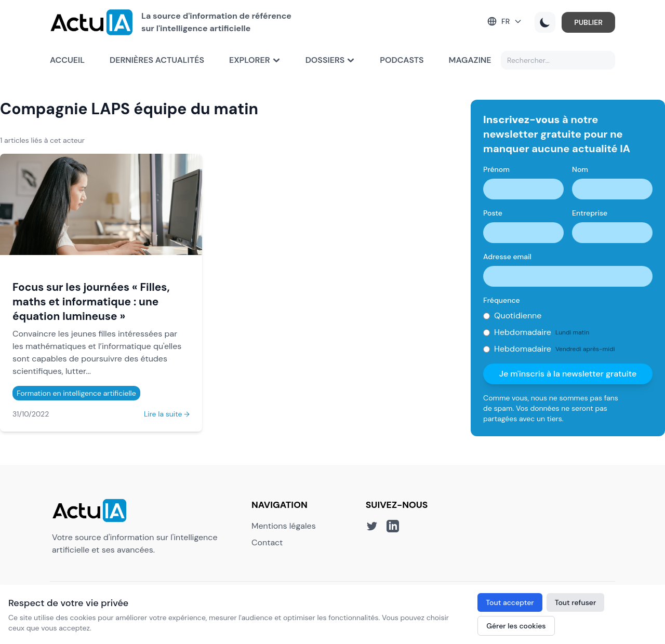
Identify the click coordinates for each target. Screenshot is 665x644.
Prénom (496, 169)
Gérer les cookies (516, 626)
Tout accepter (510, 602)
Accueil (67, 60)
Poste (493, 213)
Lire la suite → (167, 414)
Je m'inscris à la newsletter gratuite (568, 374)
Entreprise (590, 213)
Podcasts (402, 60)
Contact (267, 542)
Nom (580, 169)
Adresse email (507, 257)
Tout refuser (576, 602)
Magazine (470, 60)
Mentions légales (284, 526)
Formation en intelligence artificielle (76, 393)
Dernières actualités (157, 60)
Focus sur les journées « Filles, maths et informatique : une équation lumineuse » (91, 301)
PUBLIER (588, 22)
